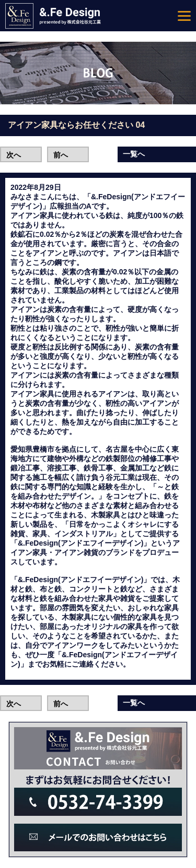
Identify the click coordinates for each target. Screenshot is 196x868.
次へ (14, 155)
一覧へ (134, 154)
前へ (61, 155)
